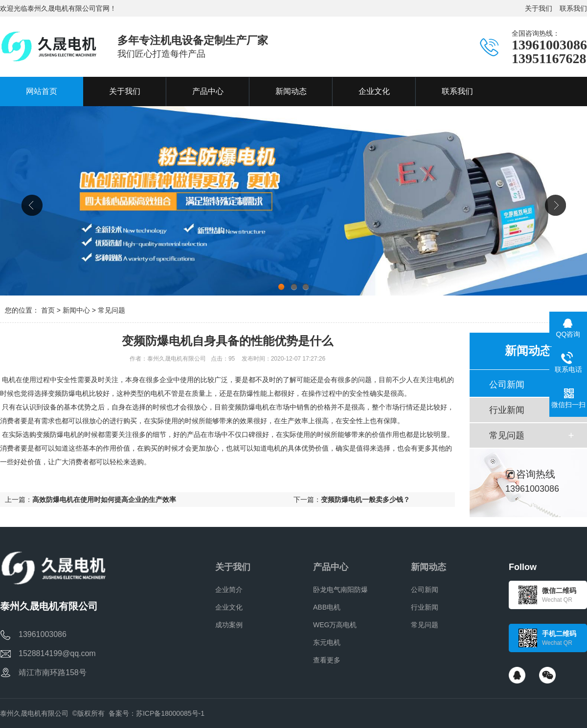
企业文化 (229, 607)
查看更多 (327, 660)
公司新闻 (507, 385)
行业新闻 (507, 410)
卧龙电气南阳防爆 (340, 590)
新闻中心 (76, 310)
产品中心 (331, 567)
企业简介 (229, 590)
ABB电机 (327, 607)
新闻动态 (429, 567)
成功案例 (229, 625)
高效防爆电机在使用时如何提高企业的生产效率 (104, 500)
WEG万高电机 (335, 625)
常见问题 (112, 310)
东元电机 (327, 642)
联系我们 (573, 8)
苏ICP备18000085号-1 (170, 713)
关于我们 (539, 8)
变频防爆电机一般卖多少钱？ (365, 500)
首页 (48, 310)
